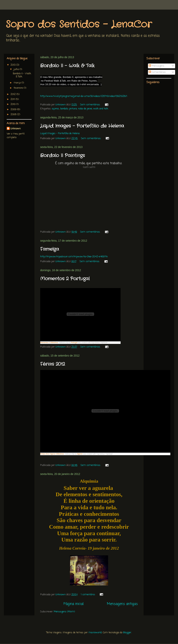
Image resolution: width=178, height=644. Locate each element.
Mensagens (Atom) (64, 612)
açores (56, 109)
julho (17, 69)
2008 (14, 114)
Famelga (50, 249)
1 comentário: (88, 595)
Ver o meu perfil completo (16, 136)
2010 (13, 104)
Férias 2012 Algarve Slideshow (52, 454)
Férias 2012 (53, 364)
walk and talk (101, 109)
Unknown (16, 129)
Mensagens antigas (122, 604)
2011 (13, 99)
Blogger (127, 633)
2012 (13, 94)
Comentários (157, 72)
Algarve (80, 454)
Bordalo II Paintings (62, 156)
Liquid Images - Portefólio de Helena (82, 126)
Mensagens (157, 66)
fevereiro (19, 88)
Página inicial (74, 604)
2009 (14, 109)
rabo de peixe (85, 109)
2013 (13, 65)
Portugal (74, 343)
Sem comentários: (91, 105)
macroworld (95, 633)
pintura (73, 109)
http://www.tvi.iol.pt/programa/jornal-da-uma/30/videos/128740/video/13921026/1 (84, 96)
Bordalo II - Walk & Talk (67, 66)
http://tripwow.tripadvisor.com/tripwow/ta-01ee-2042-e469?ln (74, 257)
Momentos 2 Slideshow (49, 343)
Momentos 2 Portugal (65, 279)
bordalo (64, 109)
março (18, 83)
